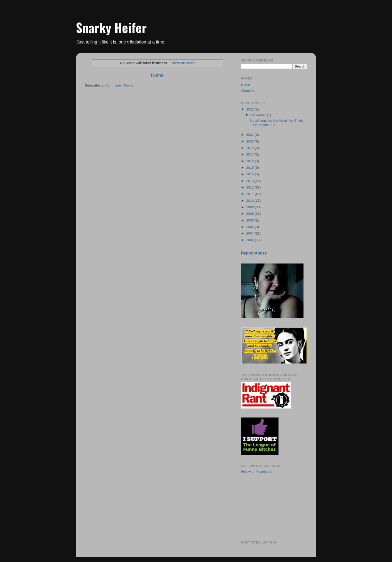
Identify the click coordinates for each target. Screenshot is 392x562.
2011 (250, 194)
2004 (250, 233)
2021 (250, 135)
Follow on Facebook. (257, 472)
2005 (250, 227)
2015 (250, 168)
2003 (250, 240)
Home (157, 75)
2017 (250, 154)
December (258, 115)
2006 (250, 220)
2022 (250, 109)
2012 (250, 187)
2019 (250, 148)
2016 (250, 161)
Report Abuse (254, 253)
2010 (250, 201)
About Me (248, 91)
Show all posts (183, 63)
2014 (250, 174)
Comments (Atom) (119, 85)
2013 (250, 181)
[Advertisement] (266, 507)
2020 (250, 141)
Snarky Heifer (111, 27)
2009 (250, 207)
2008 (250, 214)
